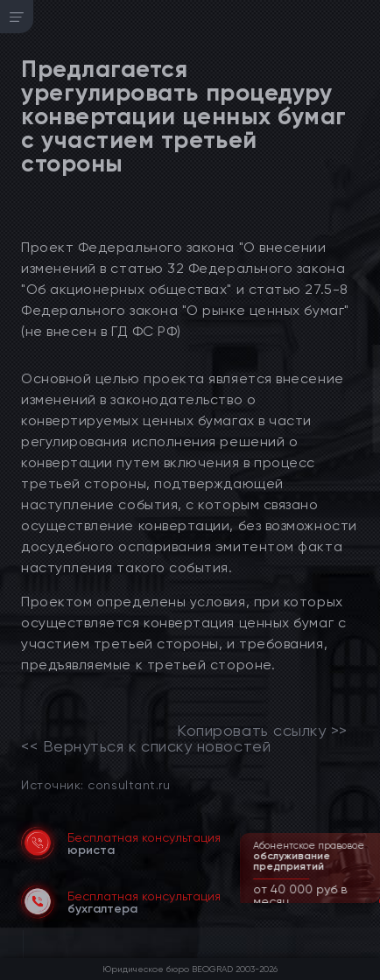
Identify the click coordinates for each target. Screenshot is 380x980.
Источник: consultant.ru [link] (95, 784)
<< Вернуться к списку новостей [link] (146, 746)
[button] (369, 901)
